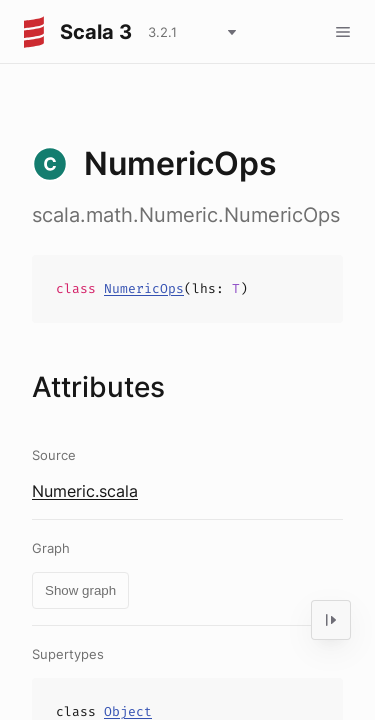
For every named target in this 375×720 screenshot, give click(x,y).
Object (128, 711)
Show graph (80, 590)
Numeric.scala (85, 491)
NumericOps (144, 288)
